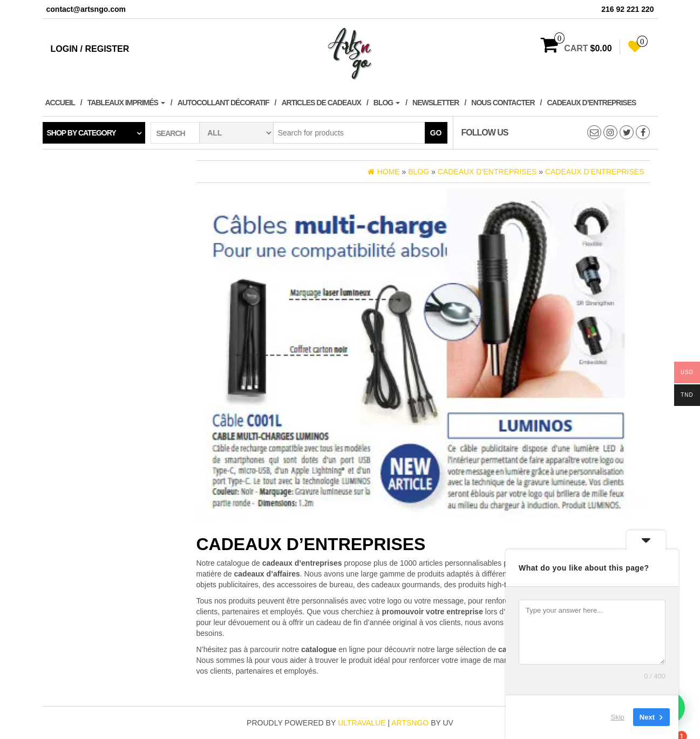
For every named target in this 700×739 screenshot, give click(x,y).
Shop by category (81, 133)
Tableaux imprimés (126, 103)
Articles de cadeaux (321, 103)
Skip (618, 717)
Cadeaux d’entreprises (591, 103)
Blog (387, 103)
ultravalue (362, 723)
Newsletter (436, 103)
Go (436, 133)
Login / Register (90, 49)
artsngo (410, 723)
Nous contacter (503, 103)
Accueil (60, 103)
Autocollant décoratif (223, 103)
